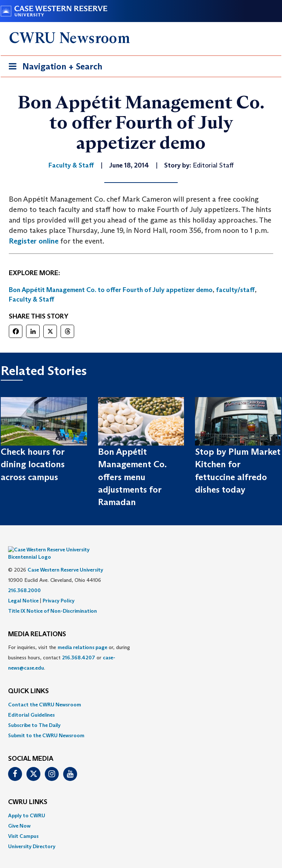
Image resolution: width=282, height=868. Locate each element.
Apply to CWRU (27, 804)
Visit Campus (23, 825)
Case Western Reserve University (65, 559)
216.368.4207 (79, 647)
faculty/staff (235, 290)
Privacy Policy (59, 590)
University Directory (32, 835)
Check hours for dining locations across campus (33, 464)
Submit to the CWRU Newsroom (46, 724)
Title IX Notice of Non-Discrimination (53, 600)
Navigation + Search (53, 68)
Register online (34, 241)
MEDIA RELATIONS (37, 623)
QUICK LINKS (28, 680)
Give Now (19, 815)
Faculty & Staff (32, 299)
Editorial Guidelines (31, 704)
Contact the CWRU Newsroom (45, 694)
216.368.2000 (24, 579)
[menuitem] (141, 694)
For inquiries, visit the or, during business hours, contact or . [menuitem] (69, 647)
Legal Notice (23, 590)
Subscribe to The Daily (34, 714)
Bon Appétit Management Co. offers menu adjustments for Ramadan (132, 477)
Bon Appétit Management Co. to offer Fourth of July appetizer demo (111, 290)
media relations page (82, 636)
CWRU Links (28, 791)
